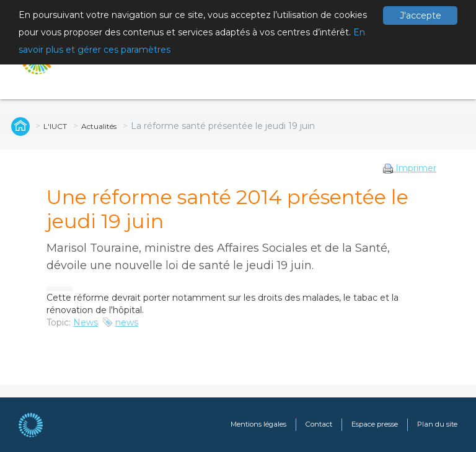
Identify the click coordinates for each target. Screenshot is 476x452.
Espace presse (375, 424)
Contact (319, 424)
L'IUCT (55, 126)
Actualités (99, 126)
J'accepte (421, 16)
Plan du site (437, 424)
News (86, 322)
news (127, 322)
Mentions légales (258, 424)
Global (19, 126)
